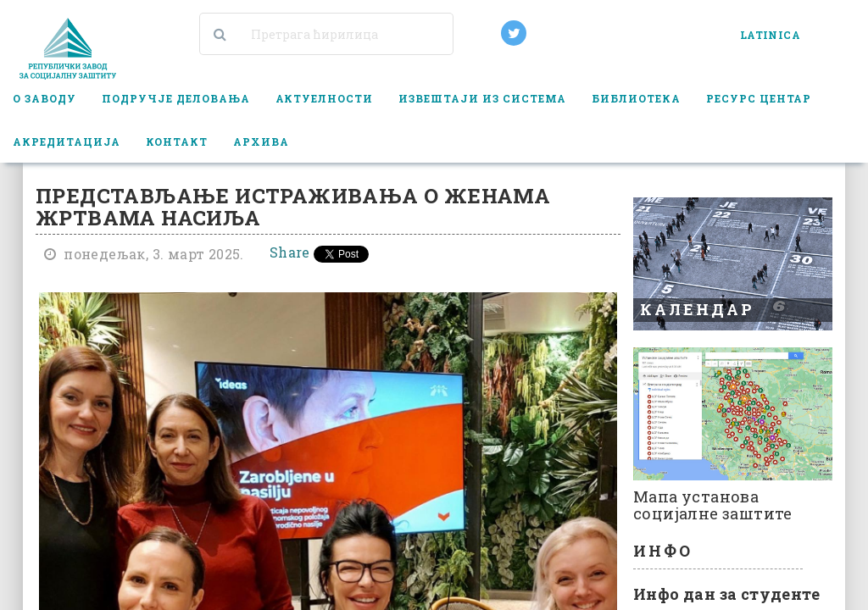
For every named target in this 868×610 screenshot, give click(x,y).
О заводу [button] (45, 98)
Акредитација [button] (67, 141)
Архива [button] (261, 141)
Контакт (177, 141)
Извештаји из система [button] (482, 98)
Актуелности (325, 98)
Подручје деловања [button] (176, 98)
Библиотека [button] (636, 98)
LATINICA (770, 35)
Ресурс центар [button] (759, 98)
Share (290, 252)
